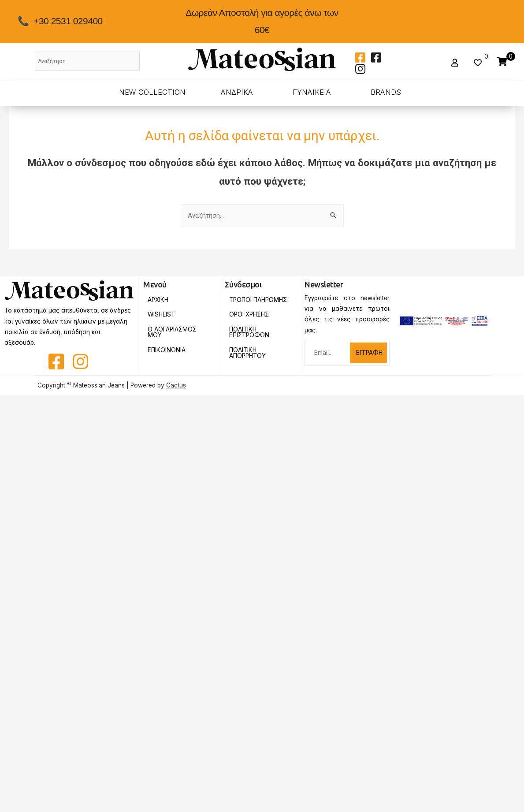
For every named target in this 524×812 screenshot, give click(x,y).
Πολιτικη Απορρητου (247, 353)
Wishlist (161, 314)
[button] (456, 63)
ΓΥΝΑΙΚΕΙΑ (312, 92)
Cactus (176, 385)
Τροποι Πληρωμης (258, 300)
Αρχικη (158, 300)
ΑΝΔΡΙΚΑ (237, 92)
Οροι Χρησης (249, 314)
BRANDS (386, 92)
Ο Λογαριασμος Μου (172, 332)
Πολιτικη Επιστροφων (249, 332)
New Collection (152, 92)
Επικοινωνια (167, 350)
